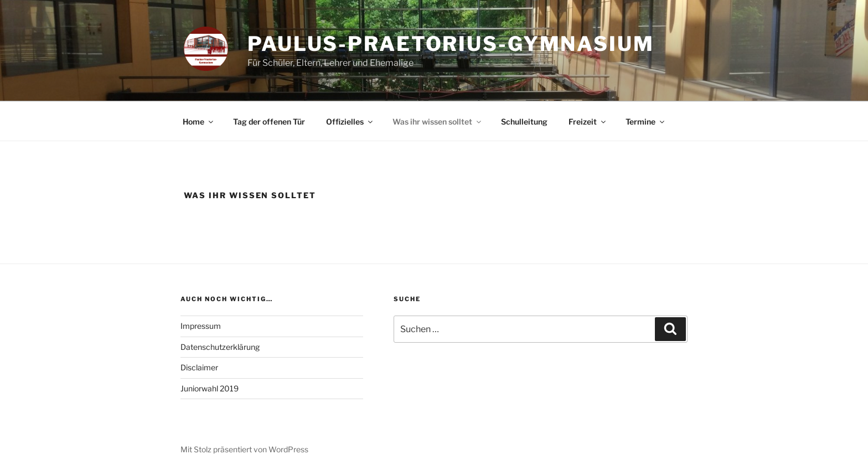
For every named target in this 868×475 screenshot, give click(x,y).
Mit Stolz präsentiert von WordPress (244, 449)
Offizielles (350, 122)
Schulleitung (524, 122)
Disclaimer (199, 367)
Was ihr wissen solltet (438, 122)
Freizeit (588, 122)
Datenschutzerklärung (220, 347)
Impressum (201, 326)
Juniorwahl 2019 (210, 388)
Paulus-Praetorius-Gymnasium (451, 44)
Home (199, 122)
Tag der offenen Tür (269, 122)
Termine (646, 122)
